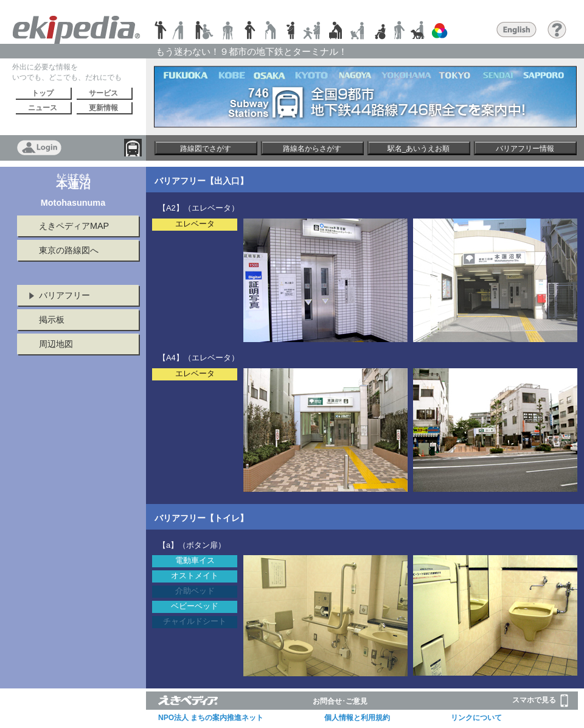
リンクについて (476, 718)
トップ (43, 93)
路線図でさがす (206, 149)
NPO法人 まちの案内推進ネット (211, 718)
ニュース (43, 108)
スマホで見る (540, 701)
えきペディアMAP (74, 226)
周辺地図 (56, 344)
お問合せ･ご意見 (340, 701)
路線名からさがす (312, 149)
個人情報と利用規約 (357, 718)
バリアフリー (64, 295)
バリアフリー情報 (525, 149)
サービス (103, 93)
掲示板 (52, 320)
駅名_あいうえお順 (419, 149)
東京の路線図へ (69, 250)
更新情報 (103, 108)
